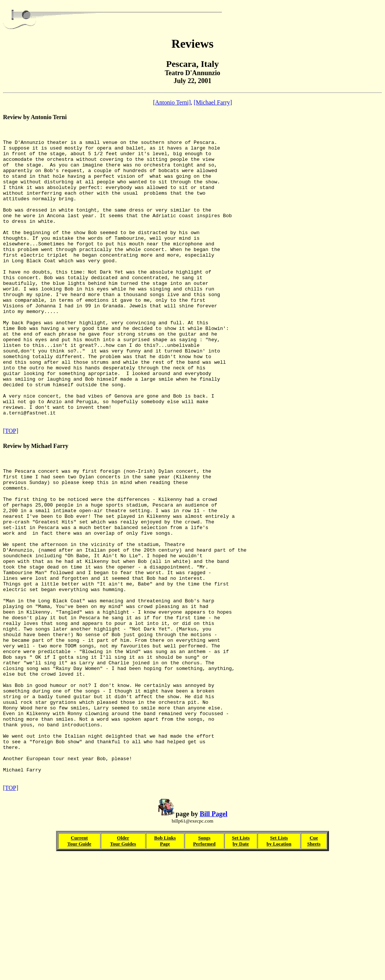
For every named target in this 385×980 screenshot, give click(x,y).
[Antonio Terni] (172, 102)
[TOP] (11, 489)
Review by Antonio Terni (35, 117)
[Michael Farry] (213, 102)
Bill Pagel (214, 937)
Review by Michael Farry (36, 504)
